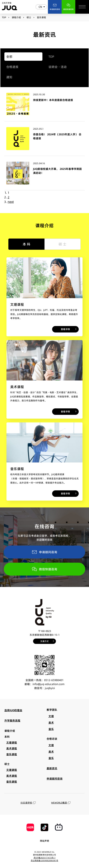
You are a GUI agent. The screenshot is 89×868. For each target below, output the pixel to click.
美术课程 (12, 748)
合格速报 (12, 67)
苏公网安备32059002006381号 (44, 860)
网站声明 (44, 841)
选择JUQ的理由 (13, 710)
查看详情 (65, 329)
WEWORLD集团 (61, 803)
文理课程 (12, 743)
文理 (51, 716)
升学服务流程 (12, 721)
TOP (51, 57)
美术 (51, 723)
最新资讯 (52, 768)
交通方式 (44, 641)
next (11, 202)
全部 (9, 57)
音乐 (51, 729)
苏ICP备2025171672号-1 (45, 858)
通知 (9, 77)
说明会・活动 (58, 67)
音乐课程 (12, 754)
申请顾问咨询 (44, 552)
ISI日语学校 (28, 803)
